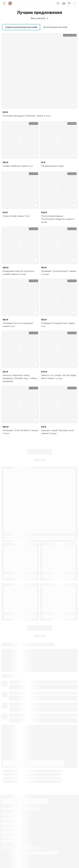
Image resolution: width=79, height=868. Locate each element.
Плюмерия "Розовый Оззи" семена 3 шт (58, 325)
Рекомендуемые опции (52, 166)
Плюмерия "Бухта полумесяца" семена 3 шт (18, 325)
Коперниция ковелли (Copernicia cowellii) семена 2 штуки (18, 273)
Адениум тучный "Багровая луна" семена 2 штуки (57, 432)
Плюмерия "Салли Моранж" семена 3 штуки (59, 273)
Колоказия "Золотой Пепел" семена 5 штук (20, 432)
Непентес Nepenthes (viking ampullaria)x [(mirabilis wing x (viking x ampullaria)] (20, 378)
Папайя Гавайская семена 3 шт (18, 166)
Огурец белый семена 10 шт (16, 216)
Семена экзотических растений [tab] (21, 27)
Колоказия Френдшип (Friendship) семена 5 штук (27, 116)
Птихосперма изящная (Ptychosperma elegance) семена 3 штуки (58, 219)
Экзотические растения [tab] (55, 27)
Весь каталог (39, 18)
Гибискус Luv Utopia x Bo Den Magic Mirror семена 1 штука (59, 377)
